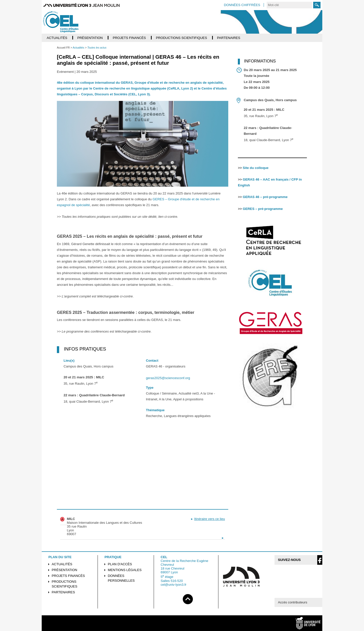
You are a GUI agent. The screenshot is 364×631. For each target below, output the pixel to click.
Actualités (62, 564)
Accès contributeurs (292, 602)
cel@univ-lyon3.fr (173, 585)
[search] (289, 5)
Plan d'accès (120, 564)
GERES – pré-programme (263, 209)
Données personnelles (121, 578)
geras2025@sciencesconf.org (168, 378)
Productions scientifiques (65, 584)
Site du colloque (256, 168)
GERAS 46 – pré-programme (265, 197)
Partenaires (63, 592)
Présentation (65, 570)
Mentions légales (125, 570)
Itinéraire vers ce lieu (210, 519)
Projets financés (68, 576)
